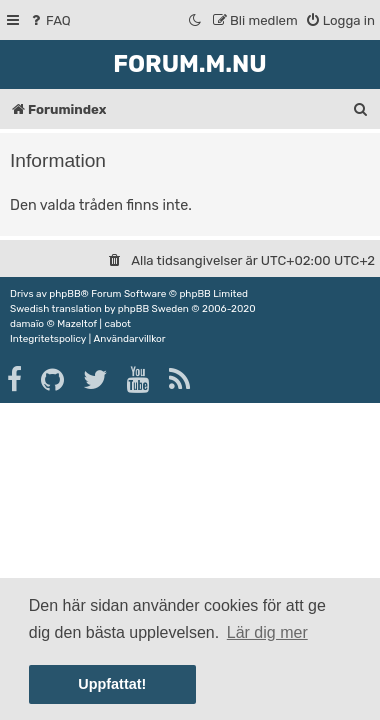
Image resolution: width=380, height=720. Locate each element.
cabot (117, 324)
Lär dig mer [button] (267, 632)
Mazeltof (77, 324)
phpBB (64, 294)
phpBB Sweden (153, 309)
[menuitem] (49, 20)
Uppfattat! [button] (112, 684)
